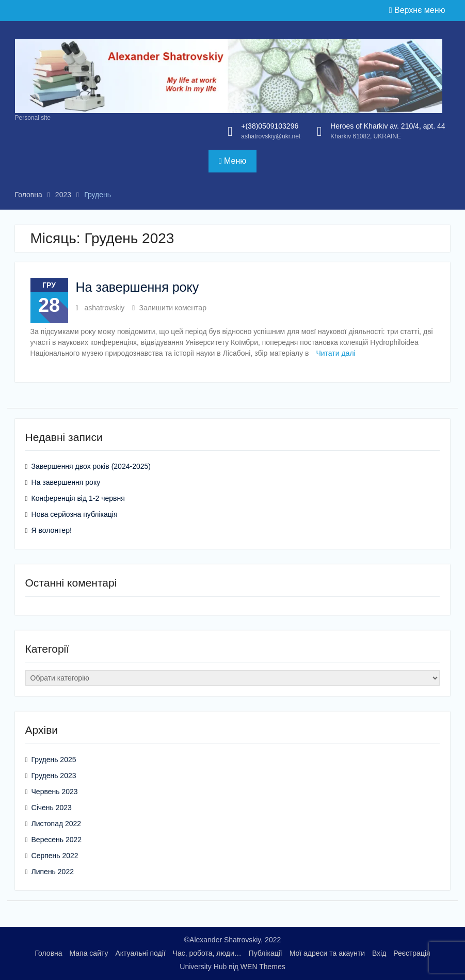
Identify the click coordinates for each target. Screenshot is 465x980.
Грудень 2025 (54, 760)
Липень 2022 (53, 872)
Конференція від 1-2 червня (78, 498)
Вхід (379, 953)
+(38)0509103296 (270, 126)
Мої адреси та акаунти (327, 953)
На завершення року (138, 287)
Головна (48, 953)
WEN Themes (263, 967)
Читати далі (335, 353)
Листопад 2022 (57, 824)
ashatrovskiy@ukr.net (271, 136)
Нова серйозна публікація (75, 514)
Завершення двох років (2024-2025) (91, 466)
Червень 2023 (55, 792)
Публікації (266, 953)
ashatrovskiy (105, 308)
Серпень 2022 (55, 856)
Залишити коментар (172, 308)
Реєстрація (412, 953)
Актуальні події (140, 953)
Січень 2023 (52, 808)
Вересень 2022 (57, 840)
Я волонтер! (52, 530)
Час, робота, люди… (207, 953)
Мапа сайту (89, 953)
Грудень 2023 (54, 776)
